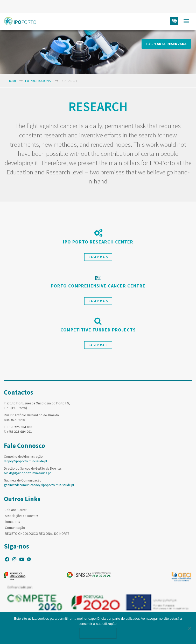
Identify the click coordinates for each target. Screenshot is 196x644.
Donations (12, 522)
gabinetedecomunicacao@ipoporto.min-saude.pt (39, 485)
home (12, 81)
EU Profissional (39, 81)
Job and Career (16, 510)
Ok (98, 633)
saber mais (98, 257)
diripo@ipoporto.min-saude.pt (26, 461)
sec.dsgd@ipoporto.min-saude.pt (27, 473)
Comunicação (15, 528)
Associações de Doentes (22, 516)
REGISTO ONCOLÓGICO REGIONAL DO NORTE (37, 534)
